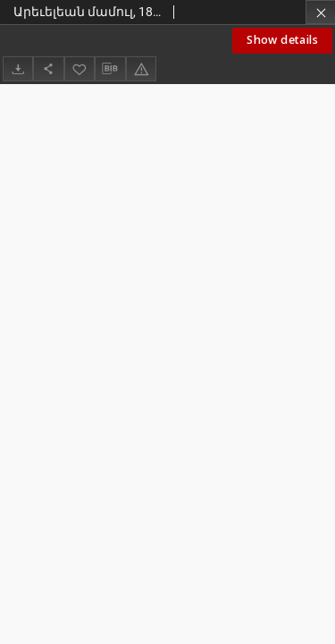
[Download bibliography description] (110, 69)
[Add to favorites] (80, 68)
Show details (282, 40)
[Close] (320, 12)
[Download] (18, 68)
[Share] (48, 68)
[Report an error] (141, 68)
